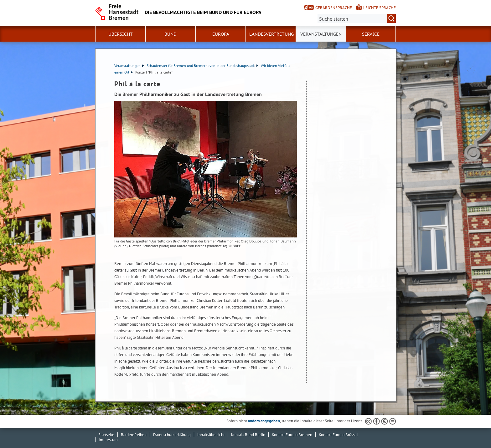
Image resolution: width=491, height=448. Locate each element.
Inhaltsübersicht (211, 435)
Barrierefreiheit (134, 435)
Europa (221, 34)
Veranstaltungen (321, 34)
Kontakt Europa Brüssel (338, 435)
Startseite (106, 435)
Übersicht (121, 34)
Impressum (108, 440)
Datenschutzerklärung (172, 435)
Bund (171, 34)
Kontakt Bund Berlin (248, 435)
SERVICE (371, 34)
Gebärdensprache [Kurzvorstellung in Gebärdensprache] (334, 8)
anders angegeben (264, 421)
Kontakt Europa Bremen (292, 435)
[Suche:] (357, 18)
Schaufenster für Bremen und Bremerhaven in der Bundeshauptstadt (202, 66)
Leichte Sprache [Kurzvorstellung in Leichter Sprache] (380, 8)
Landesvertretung (271, 34)
